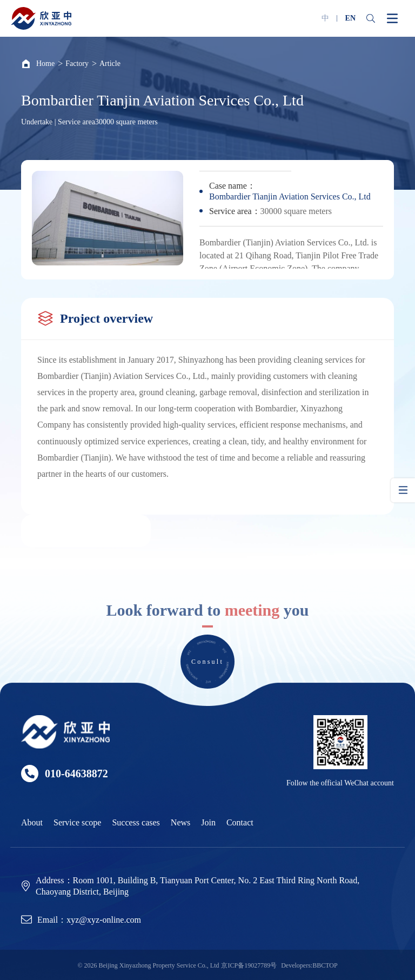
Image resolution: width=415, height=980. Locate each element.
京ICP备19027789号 (249, 965)
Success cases (136, 822)
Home (45, 64)
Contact (240, 822)
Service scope (77, 822)
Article (110, 64)
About (32, 822)
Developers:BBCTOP (309, 965)
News (180, 822)
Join (208, 822)
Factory (77, 64)
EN (350, 18)
